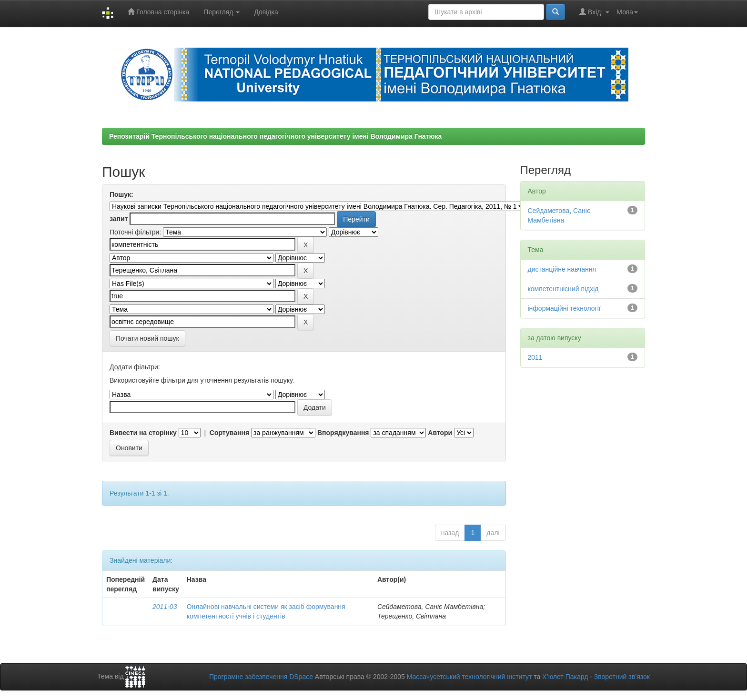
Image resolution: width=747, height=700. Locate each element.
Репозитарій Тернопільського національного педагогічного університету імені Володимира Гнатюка (275, 136)
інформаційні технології (564, 308)
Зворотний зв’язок (622, 677)
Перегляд (222, 12)
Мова (627, 12)
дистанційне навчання (562, 269)
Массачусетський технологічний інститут (469, 677)
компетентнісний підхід (563, 289)
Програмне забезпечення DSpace (261, 677)
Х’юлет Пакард (565, 677)
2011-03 (165, 607)
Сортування (229, 433)
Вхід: (594, 12)
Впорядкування (343, 433)
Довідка (266, 12)
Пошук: (121, 194)
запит (119, 219)
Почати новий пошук (147, 338)
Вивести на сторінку (143, 433)
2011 (535, 357)
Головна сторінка (158, 12)
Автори (440, 433)
